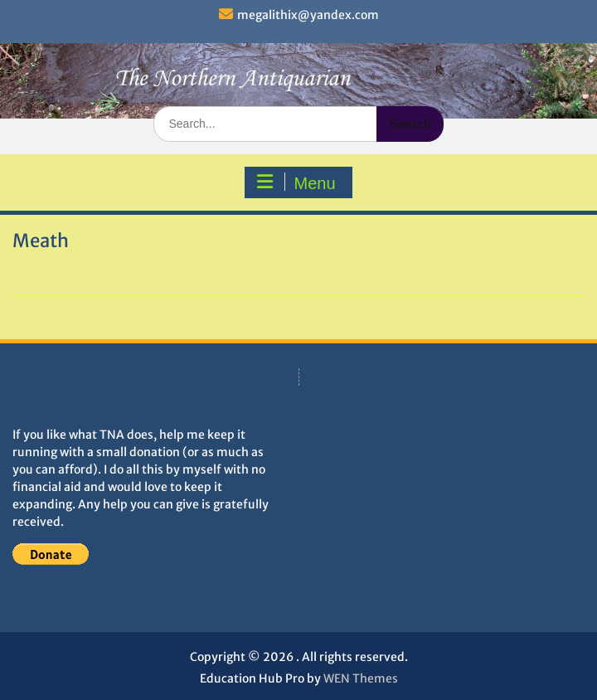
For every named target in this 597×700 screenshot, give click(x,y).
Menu (296, 182)
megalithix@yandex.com (308, 15)
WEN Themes (361, 678)
